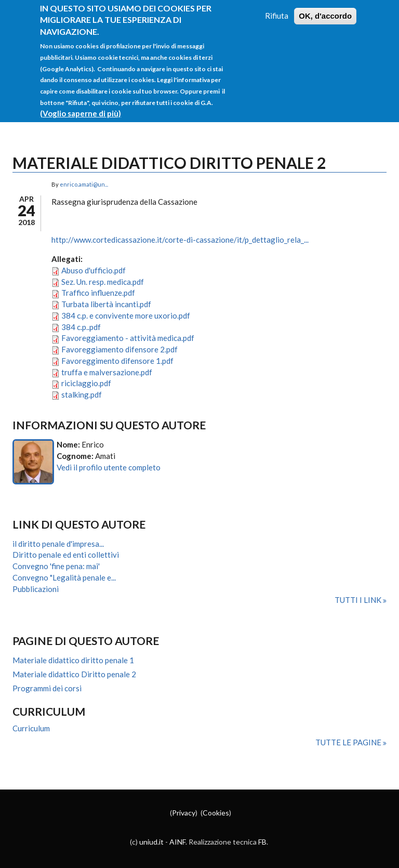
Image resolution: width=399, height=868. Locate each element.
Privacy (184, 813)
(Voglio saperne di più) (81, 102)
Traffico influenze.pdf (98, 293)
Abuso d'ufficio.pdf (94, 270)
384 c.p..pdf (81, 327)
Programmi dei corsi (47, 688)
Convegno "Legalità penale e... (64, 577)
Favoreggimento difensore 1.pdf (117, 361)
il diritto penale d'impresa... (58, 544)
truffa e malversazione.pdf (107, 372)
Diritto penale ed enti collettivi (66, 555)
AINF (177, 842)
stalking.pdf (82, 394)
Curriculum (31, 728)
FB (262, 842)
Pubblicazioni (36, 589)
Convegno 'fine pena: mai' (56, 566)
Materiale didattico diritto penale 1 (73, 660)
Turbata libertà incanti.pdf (106, 304)
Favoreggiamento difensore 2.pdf (119, 349)
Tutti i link (359, 600)
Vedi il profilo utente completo (109, 467)
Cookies (216, 813)
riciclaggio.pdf (86, 383)
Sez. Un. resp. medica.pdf (103, 282)
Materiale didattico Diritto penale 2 (74, 674)
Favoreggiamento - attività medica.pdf (128, 338)
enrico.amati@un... (84, 184)
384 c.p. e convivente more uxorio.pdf (126, 315)
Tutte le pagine (349, 742)
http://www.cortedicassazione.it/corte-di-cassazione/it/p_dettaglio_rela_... (180, 240)
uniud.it (151, 842)
